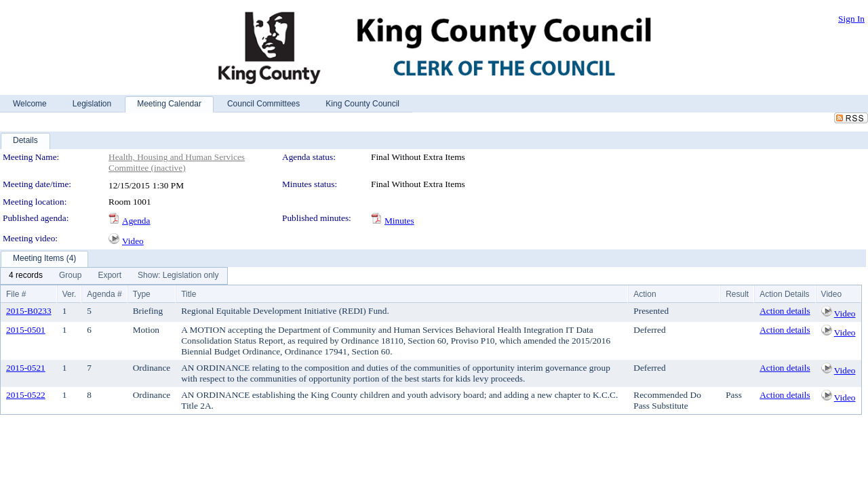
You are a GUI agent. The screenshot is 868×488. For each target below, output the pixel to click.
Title (189, 294)
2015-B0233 (29, 311)
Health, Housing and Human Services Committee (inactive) (177, 162)
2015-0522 (26, 395)
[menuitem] (26, 276)
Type (142, 294)
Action (645, 294)
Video (133, 241)
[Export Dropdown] (110, 276)
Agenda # (104, 294)
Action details (785, 311)
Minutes (399, 221)
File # (16, 294)
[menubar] (114, 276)
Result (737, 294)
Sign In (851, 19)
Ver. (70, 294)
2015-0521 (26, 368)
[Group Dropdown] (70, 276)
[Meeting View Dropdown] (178, 276)
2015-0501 (26, 330)
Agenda (136, 221)
